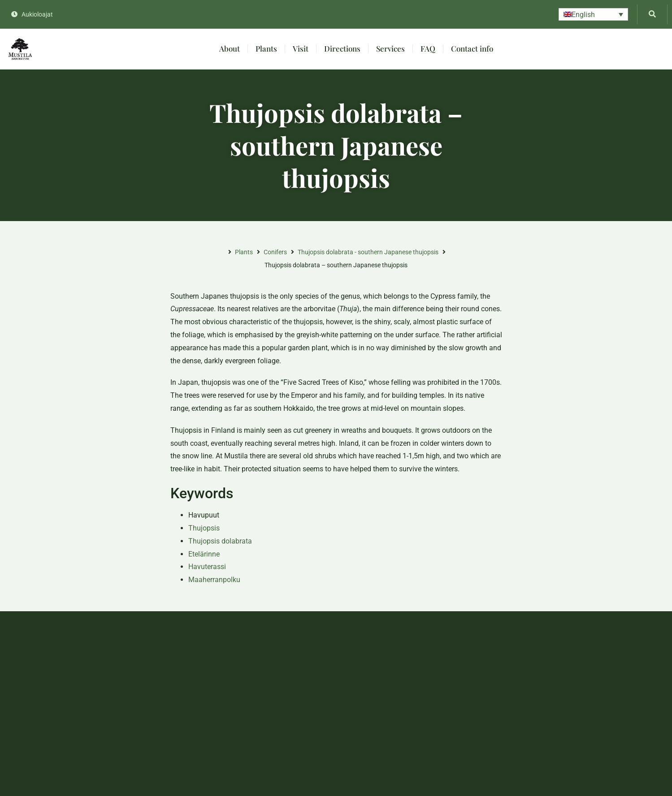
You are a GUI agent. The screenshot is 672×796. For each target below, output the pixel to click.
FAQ (428, 48)
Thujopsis (204, 528)
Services (390, 48)
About (230, 48)
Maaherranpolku (214, 580)
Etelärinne (204, 554)
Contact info (472, 48)
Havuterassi (207, 567)
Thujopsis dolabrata (220, 541)
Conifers (275, 252)
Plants (266, 48)
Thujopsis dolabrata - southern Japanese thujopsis (368, 252)
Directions (342, 48)
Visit (301, 48)
